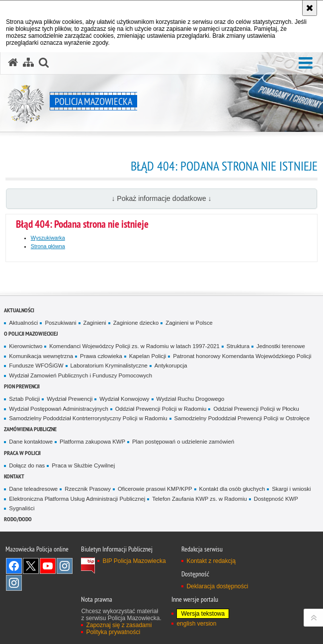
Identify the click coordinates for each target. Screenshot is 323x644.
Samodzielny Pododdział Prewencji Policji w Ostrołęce (242, 418)
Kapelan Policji (148, 356)
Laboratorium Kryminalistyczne (109, 366)
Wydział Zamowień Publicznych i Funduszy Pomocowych (81, 375)
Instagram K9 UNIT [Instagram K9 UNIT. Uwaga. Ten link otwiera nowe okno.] (65, 566)
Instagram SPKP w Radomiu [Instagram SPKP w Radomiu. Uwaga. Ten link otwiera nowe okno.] (14, 583)
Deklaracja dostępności (217, 586)
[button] (306, 63)
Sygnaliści (22, 508)
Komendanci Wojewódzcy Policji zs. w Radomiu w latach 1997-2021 (134, 346)
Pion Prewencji (22, 386)
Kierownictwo (26, 346)
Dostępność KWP (276, 499)
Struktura (238, 346)
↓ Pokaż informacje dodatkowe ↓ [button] (161, 198)
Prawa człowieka (101, 356)
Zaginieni (95, 323)
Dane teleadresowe (33, 489)
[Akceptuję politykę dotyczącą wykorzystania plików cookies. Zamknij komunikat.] (310, 8)
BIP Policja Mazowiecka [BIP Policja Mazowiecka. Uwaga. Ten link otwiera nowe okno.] (134, 561)
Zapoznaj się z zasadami (119, 625)
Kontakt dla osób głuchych (232, 489)
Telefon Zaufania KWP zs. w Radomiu (199, 499)
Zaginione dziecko (136, 323)
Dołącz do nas (27, 465)
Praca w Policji (22, 453)
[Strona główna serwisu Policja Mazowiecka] (13, 63)
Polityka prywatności (113, 632)
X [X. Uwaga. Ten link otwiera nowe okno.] (31, 566)
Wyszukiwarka (48, 238)
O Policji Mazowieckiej (31, 333)
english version (196, 624)
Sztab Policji (24, 399)
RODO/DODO (18, 519)
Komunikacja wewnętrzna (41, 356)
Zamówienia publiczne (30, 429)
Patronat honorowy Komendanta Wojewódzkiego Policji (242, 356)
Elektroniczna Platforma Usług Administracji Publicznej (77, 499)
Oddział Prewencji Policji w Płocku (256, 409)
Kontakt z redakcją (211, 561)
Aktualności (19, 310)
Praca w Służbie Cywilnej (83, 465)
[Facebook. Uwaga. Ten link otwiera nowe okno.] (14, 566)
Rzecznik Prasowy (88, 489)
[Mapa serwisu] (28, 63)
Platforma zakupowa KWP (92, 442)
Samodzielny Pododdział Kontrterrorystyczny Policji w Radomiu (88, 418)
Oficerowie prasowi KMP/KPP (155, 489)
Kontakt (14, 476)
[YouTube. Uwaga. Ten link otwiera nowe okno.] (48, 566)
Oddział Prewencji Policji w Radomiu (161, 409)
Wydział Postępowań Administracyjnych (58, 409)
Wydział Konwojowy (124, 399)
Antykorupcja (171, 366)
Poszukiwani (60, 323)
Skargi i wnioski (291, 489)
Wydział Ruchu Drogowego (191, 399)
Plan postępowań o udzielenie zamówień (183, 442)
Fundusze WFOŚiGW (36, 366)
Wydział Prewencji (70, 399)
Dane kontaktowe (31, 442)
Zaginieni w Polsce (189, 323)
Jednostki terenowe (281, 346)
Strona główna (48, 246)
